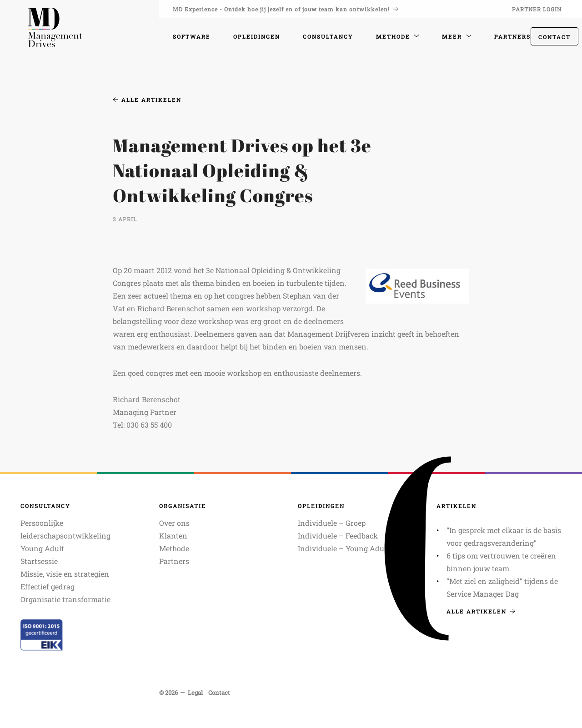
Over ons (174, 523)
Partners (174, 561)
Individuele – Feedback (338, 536)
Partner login (537, 9)
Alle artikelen (147, 100)
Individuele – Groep (332, 523)
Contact (554, 37)
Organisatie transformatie (65, 599)
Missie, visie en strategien (65, 574)
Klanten (173, 536)
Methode (174, 548)
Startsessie (39, 561)
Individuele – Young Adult (344, 548)
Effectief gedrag (48, 586)
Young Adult (42, 548)
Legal (195, 693)
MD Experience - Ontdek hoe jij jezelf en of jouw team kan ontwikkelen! (286, 9)
